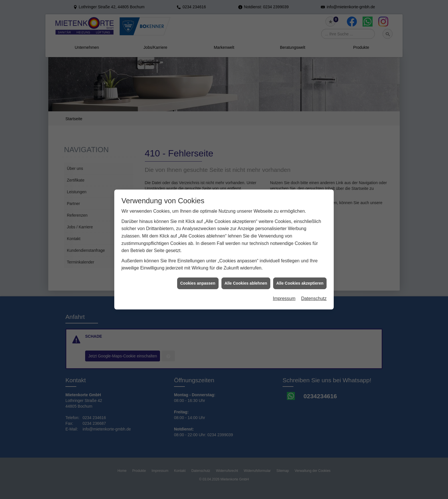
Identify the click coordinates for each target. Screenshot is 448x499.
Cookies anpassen (198, 277)
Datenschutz (314, 293)
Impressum (284, 293)
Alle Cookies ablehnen (246, 277)
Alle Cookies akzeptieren (300, 277)
